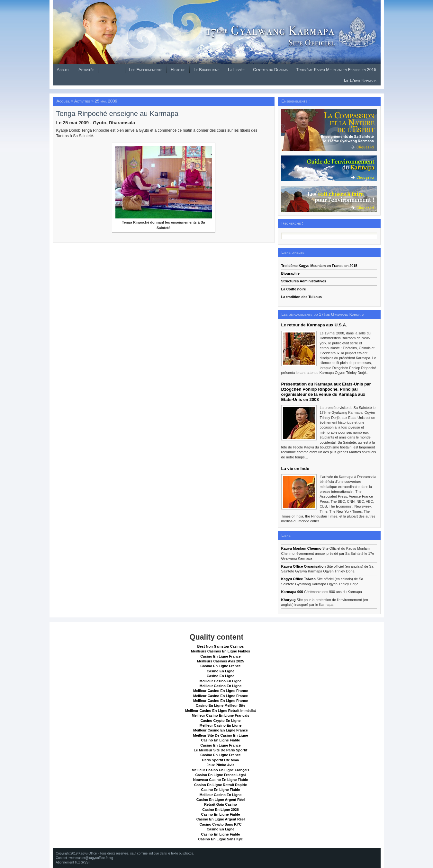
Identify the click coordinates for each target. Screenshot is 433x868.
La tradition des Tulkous (302, 297)
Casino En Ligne (221, 671)
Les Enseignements (146, 70)
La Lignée (236, 70)
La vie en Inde (295, 469)
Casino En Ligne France (220, 656)
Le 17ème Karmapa (360, 80)
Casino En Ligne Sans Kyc (221, 839)
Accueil (64, 70)
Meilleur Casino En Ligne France (221, 691)
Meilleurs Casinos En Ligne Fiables (221, 651)
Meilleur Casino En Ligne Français (220, 715)
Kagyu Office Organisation (304, 566)
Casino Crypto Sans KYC (221, 824)
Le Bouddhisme (207, 70)
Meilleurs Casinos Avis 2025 (221, 661)
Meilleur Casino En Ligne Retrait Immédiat (221, 711)
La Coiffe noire (294, 289)
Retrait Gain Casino (221, 804)
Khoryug (289, 600)
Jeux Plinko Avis (221, 765)
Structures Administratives (304, 281)
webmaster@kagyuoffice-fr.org (91, 858)
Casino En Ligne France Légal (220, 775)
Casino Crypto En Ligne (221, 721)
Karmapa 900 (292, 592)
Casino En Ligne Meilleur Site (221, 705)
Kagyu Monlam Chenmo (301, 548)
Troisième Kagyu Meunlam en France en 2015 (336, 70)
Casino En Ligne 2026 (221, 810)
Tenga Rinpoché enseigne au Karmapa (117, 114)
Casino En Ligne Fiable (220, 740)
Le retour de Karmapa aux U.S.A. (314, 325)
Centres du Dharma (270, 70)
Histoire (178, 70)
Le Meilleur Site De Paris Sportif (221, 750)
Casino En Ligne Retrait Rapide (221, 785)
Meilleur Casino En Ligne (221, 681)
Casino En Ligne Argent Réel (221, 800)
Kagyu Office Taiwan (298, 579)
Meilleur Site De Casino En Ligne (220, 735)
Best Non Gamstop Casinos (221, 646)
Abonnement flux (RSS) (73, 862)
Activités (86, 70)
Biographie (290, 273)
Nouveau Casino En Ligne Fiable (221, 780)
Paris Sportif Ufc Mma (221, 760)
